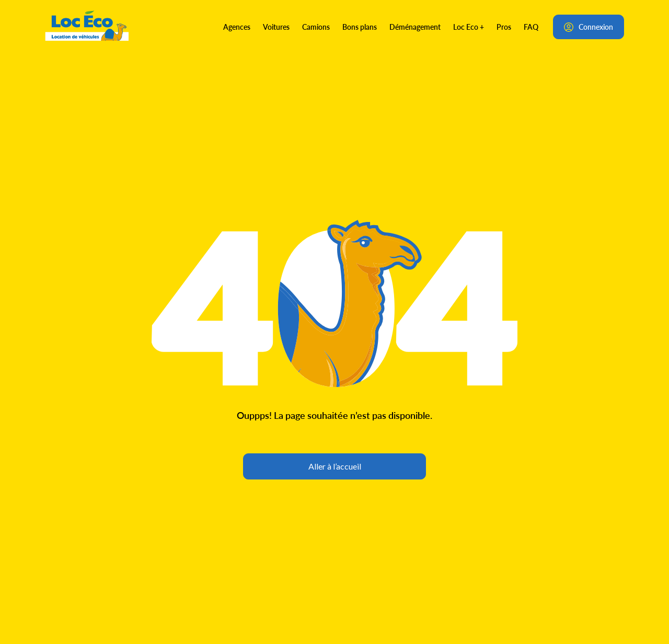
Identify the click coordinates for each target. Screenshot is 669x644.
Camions (316, 27)
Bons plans (360, 27)
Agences (237, 27)
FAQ (531, 27)
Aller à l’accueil (335, 466)
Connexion (589, 27)
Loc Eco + (469, 27)
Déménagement (415, 27)
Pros (504, 27)
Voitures (276, 27)
